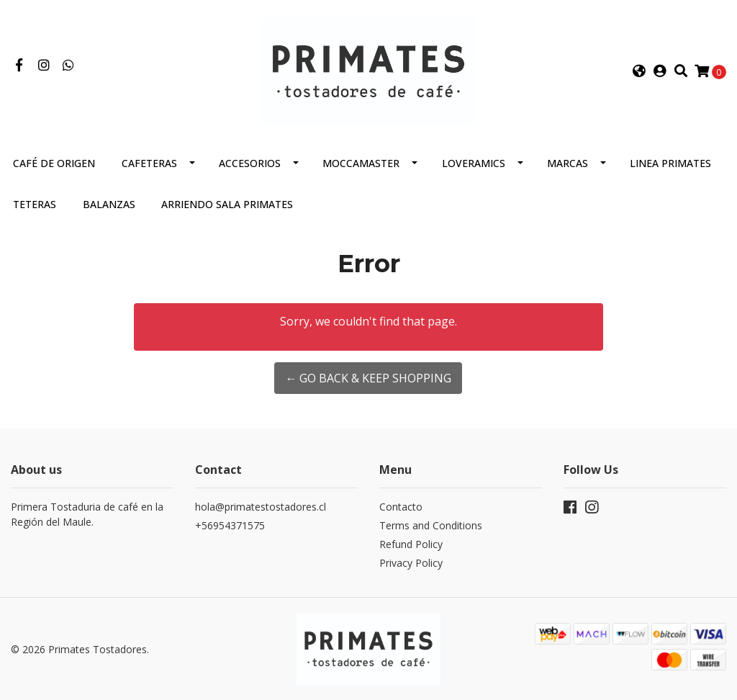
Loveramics (474, 163)
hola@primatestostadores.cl (261, 507)
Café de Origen (54, 163)
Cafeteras (149, 163)
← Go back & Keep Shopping (368, 378)
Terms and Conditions (431, 525)
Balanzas (109, 204)
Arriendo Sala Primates (227, 204)
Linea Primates (670, 163)
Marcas (568, 163)
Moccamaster (361, 163)
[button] (639, 71)
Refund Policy (411, 544)
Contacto (401, 507)
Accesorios (250, 163)
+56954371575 (230, 525)
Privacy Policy (411, 563)
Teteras (35, 204)
